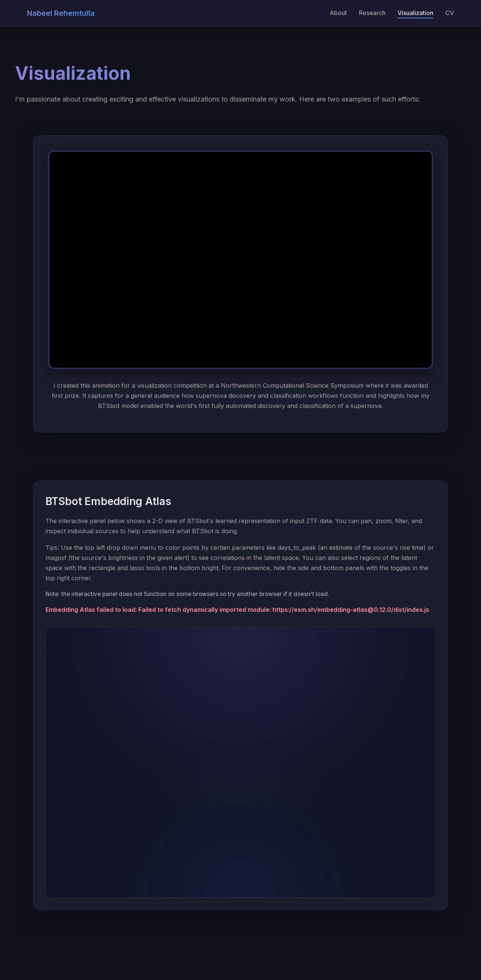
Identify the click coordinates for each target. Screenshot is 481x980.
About (338, 13)
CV (450, 13)
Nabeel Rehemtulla (61, 13)
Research (372, 13)
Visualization (415, 13)
